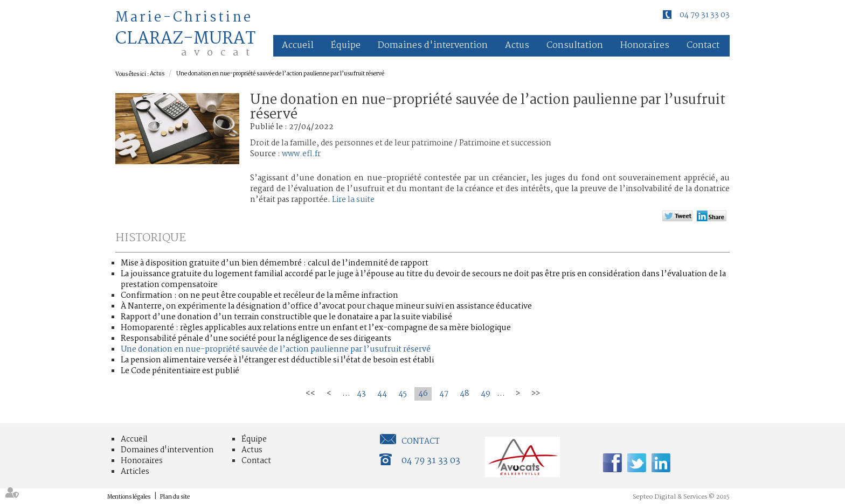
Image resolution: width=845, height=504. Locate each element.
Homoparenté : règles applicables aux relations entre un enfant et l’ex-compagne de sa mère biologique (316, 328)
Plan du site (175, 497)
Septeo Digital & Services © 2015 (681, 497)
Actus (517, 45)
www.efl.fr (301, 154)
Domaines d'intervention (433, 45)
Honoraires (645, 45)
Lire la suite (353, 200)
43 (361, 394)
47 (444, 394)
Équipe (346, 45)
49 (486, 394)
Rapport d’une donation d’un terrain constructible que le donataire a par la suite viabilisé (286, 317)
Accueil (298, 45)
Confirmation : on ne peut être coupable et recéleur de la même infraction (259, 296)
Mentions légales (129, 497)
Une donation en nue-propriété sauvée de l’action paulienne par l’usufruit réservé (280, 74)
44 (382, 394)
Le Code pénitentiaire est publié (180, 371)
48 (465, 394)
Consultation (575, 45)
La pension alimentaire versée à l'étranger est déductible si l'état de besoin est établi (277, 360)
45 (403, 394)
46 (423, 394)
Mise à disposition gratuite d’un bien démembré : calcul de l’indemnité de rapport (275, 263)
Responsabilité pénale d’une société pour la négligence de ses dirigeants (256, 339)
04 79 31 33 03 (705, 15)
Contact (703, 45)
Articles (135, 472)
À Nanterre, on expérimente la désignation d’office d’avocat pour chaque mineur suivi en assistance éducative (326, 306)
